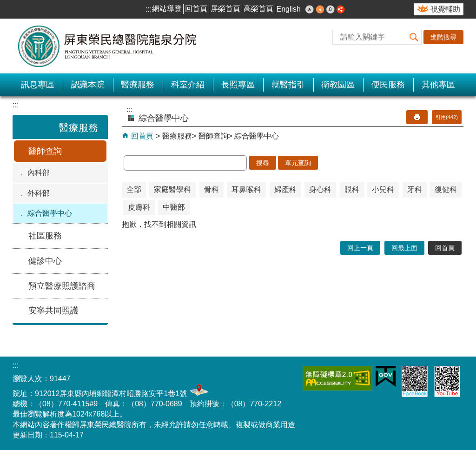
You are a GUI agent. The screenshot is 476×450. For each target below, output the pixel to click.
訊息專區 (38, 85)
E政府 (386, 376)
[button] (414, 37)
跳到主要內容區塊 (5, 5)
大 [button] (331, 9)
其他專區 (438, 85)
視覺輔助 (445, 9)
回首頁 (196, 9)
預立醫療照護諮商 (62, 286)
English (289, 9)
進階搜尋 (443, 37)
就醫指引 (288, 85)
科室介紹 (188, 85)
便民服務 (388, 85)
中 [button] (320, 9)
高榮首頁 (258, 9)
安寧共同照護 (53, 311)
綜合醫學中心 (50, 213)
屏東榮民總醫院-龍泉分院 (108, 46)
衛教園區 (338, 85)
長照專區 (238, 85)
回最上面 (404, 248)
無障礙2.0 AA (337, 378)
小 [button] (310, 9)
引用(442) (447, 117)
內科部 (39, 173)
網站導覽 (167, 9)
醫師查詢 (45, 151)
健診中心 (45, 261)
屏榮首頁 (225, 9)
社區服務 (45, 236)
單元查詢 (298, 163)
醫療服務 (138, 85)
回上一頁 (360, 248)
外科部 (39, 193)
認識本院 (88, 85)
